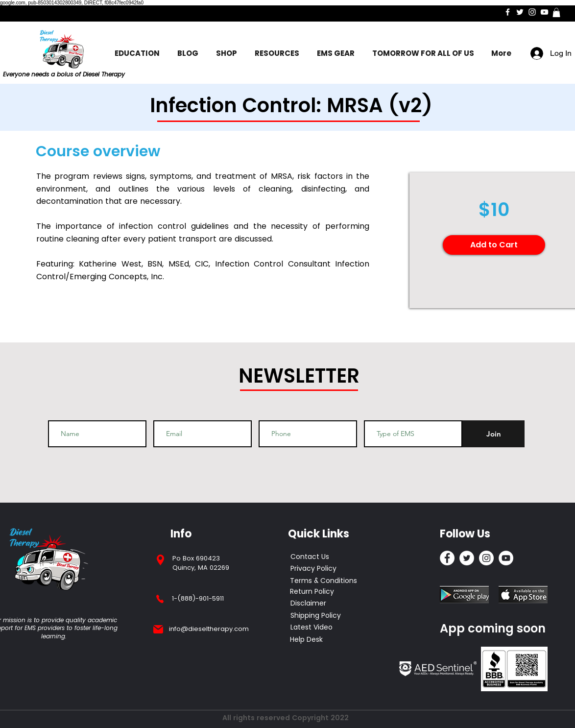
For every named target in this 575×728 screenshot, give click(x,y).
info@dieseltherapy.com (209, 629)
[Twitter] (520, 12)
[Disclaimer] (309, 604)
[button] (556, 12)
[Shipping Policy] (316, 616)
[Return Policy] (321, 592)
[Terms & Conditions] (323, 581)
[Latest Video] (311, 628)
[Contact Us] (322, 557)
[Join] (493, 434)
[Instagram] (532, 12)
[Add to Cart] (494, 245)
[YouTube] (544, 12)
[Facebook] (508, 12)
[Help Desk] (307, 640)
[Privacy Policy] (322, 569)
